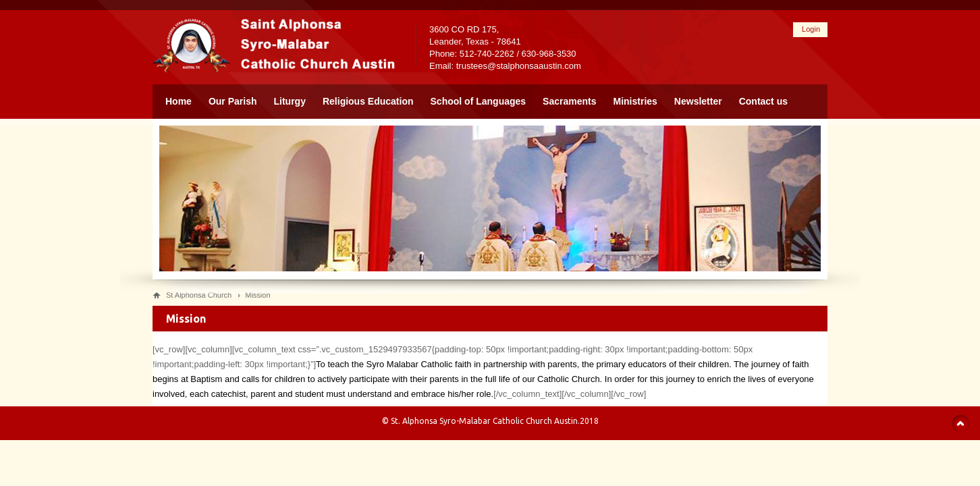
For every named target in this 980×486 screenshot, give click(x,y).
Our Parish (233, 101)
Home (179, 101)
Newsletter (698, 101)
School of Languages (479, 101)
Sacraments (569, 101)
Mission (257, 295)
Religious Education (368, 101)
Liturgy (290, 101)
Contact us (763, 101)
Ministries (635, 101)
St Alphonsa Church (199, 295)
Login (811, 29)
